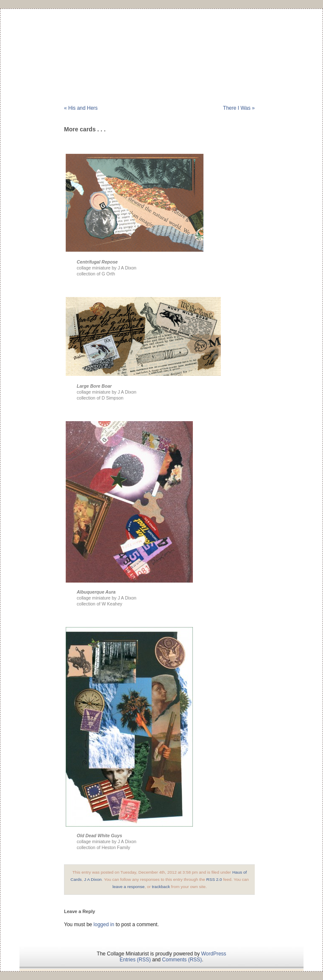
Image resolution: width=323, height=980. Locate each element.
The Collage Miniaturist (161, 44)
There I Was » (239, 108)
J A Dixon (93, 879)
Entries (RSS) (135, 960)
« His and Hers (81, 108)
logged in (104, 924)
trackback (161, 887)
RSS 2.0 (214, 879)
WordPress (213, 954)
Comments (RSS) (182, 960)
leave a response (128, 887)
